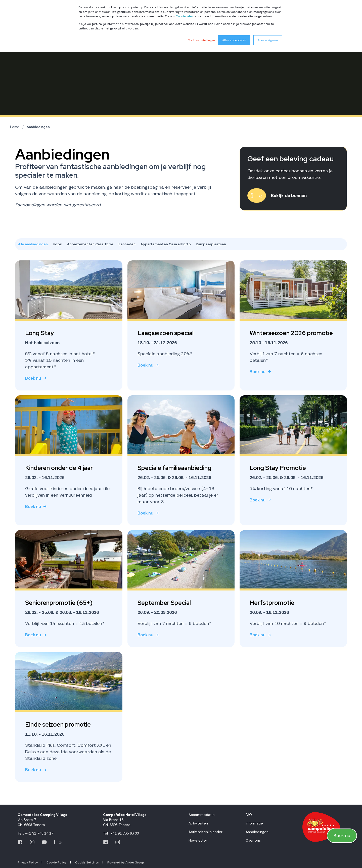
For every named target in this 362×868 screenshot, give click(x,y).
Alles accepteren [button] (234, 40)
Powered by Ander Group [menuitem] (126, 862)
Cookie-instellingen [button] (201, 40)
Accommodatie (202, 815)
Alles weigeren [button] (268, 40)
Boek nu (342, 835)
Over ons (253, 840)
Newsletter (198, 840)
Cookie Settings (87, 862)
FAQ (249, 815)
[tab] (35, 244)
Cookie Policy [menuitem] (57, 862)
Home (15, 127)
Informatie (254, 823)
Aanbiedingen (38, 127)
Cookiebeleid (185, 16)
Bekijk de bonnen (289, 195)
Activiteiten (198, 823)
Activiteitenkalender (206, 832)
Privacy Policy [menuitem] (28, 862)
